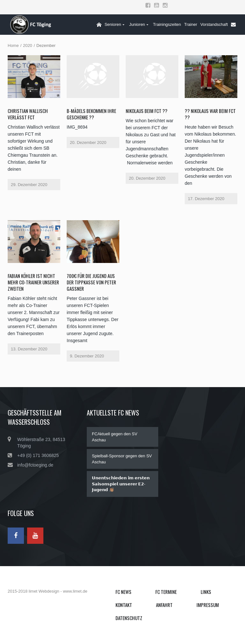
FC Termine (166, 592)
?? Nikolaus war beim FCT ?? (210, 114)
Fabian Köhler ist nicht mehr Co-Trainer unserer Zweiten (33, 282)
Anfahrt (164, 605)
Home (13, 45)
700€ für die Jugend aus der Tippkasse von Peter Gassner (91, 282)
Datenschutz (129, 618)
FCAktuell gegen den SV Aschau (115, 437)
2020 (28, 45)
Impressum (208, 605)
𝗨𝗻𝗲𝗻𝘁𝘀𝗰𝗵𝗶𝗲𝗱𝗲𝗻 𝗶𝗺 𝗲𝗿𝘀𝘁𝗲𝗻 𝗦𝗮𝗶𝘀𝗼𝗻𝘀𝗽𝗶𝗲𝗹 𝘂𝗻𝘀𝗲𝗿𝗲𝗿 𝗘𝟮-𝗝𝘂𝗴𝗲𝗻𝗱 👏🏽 (121, 484)
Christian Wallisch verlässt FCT (28, 114)
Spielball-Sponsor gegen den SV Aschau (122, 459)
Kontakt (124, 605)
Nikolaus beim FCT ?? (147, 111)
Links (206, 592)
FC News (123, 592)
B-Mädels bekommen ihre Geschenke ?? (91, 114)
